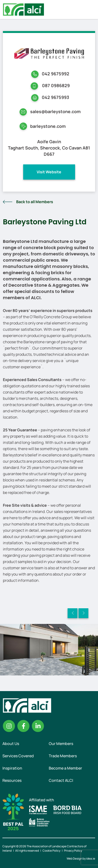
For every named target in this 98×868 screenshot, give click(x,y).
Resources (12, 780)
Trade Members (63, 756)
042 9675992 (56, 74)
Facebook (23, 726)
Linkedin (38, 726)
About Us (11, 744)
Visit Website (49, 172)
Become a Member (65, 768)
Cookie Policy (51, 851)
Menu (90, 9)
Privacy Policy (73, 851)
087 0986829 (56, 85)
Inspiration (12, 768)
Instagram (9, 726)
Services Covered (18, 756)
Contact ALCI (61, 780)
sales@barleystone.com (55, 111)
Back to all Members (35, 202)
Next (83, 613)
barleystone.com (48, 126)
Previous (73, 613)
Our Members (61, 744)
